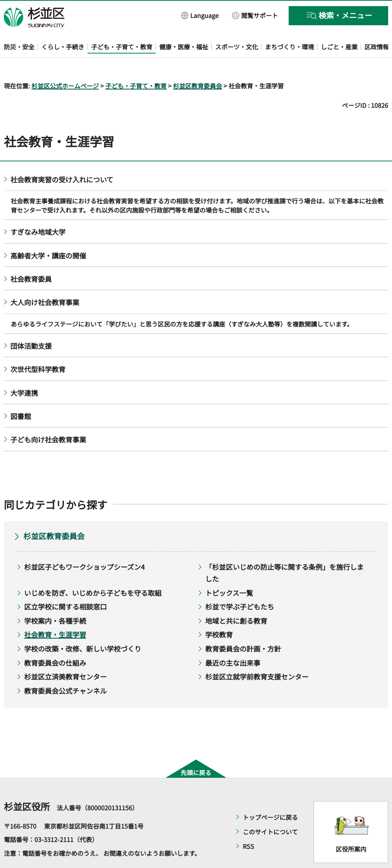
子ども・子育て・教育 (136, 63)
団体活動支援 (31, 323)
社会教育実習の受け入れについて (62, 157)
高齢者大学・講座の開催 (48, 233)
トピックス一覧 (229, 571)
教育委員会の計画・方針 (243, 626)
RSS (248, 824)
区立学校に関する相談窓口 (65, 585)
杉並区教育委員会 (198, 63)
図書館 (21, 394)
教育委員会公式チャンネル (65, 668)
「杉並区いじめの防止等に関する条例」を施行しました (284, 551)
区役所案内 (351, 827)
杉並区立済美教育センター (65, 655)
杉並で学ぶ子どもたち (240, 585)
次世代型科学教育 (38, 347)
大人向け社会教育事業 (45, 280)
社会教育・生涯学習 (55, 613)
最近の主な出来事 (233, 640)
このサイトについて (270, 809)
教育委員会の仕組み (55, 640)
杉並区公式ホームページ (65, 63)
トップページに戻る (270, 795)
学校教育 (219, 613)
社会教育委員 (31, 257)
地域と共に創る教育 (236, 598)
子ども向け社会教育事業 (48, 418)
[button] (200, 15)
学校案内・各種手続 (55, 598)
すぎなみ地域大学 (38, 210)
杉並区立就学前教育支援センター (257, 655)
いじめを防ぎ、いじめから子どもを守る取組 (93, 571)
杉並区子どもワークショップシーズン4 (84, 545)
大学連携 (24, 371)
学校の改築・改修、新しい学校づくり (83, 626)
